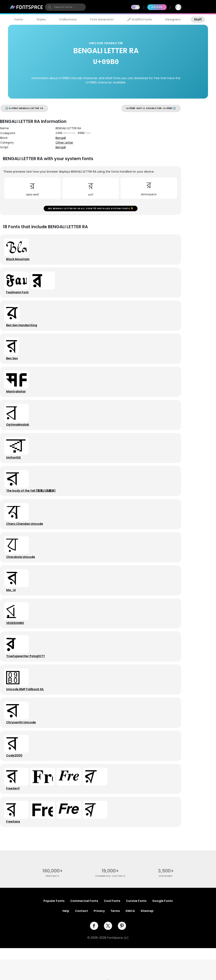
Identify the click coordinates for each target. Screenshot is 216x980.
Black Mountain (19, 262)
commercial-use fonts (110, 908)
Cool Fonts (112, 933)
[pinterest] (122, 958)
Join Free (197, 7)
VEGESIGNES (16, 644)
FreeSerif (14, 818)
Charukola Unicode (21, 574)
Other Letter (64, 143)
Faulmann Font (18, 296)
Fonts (19, 19)
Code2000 (15, 783)
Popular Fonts (54, 933)
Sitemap (147, 943)
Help (66, 943)
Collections (68, 19)
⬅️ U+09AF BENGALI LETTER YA (24, 108)
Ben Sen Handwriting (22, 331)
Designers (173, 19)
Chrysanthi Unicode (22, 748)
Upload (157, 7)
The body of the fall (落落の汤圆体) (32, 505)
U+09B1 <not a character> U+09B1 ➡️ (151, 108)
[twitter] (108, 958)
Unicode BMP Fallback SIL (26, 714)
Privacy (99, 943)
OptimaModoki (18, 435)
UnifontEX (14, 470)
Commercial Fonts (84, 933)
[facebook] (94, 958)
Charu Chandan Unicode (25, 540)
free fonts (53, 908)
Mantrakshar (17, 401)
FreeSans (14, 853)
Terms (115, 943)
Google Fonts (163, 933)
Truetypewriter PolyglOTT (26, 679)
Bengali (61, 138)
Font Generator (102, 19)
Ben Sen (13, 366)
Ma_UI (12, 609)
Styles (41, 19)
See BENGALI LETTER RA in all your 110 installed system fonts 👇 (91, 209)
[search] (65, 7)
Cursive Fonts (136, 933)
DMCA (130, 943)
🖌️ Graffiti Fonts (140, 19)
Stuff (198, 19)
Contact (81, 943)
